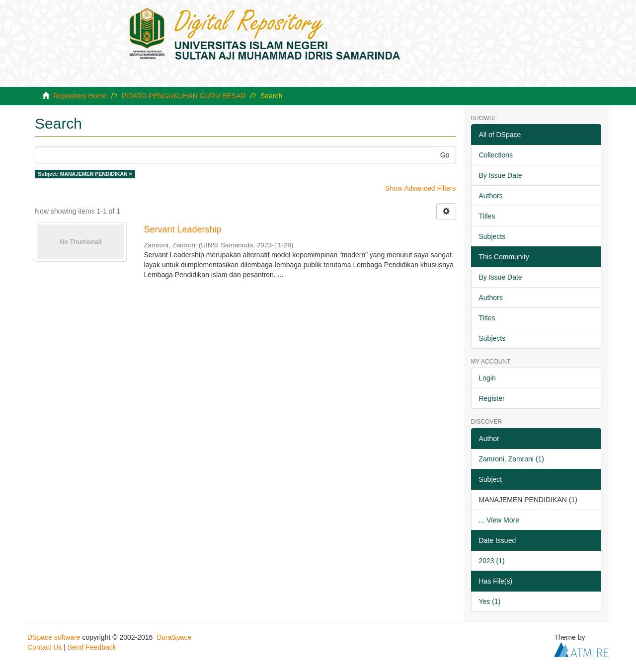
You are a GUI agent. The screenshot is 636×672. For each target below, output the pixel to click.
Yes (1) (490, 601)
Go (445, 155)
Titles (487, 216)
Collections (496, 155)
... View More (499, 520)
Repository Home (80, 96)
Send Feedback (92, 647)
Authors (491, 196)
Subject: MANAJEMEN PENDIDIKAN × (85, 174)
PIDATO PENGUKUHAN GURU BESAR (183, 96)
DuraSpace (174, 637)
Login (487, 378)
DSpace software (54, 637)
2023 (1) (492, 561)
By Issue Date (501, 175)
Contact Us (44, 647)
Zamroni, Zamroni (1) (512, 459)
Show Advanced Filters (420, 188)
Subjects (492, 236)
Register (492, 398)
